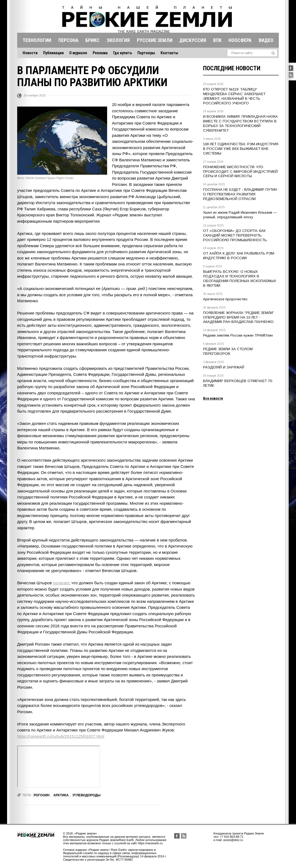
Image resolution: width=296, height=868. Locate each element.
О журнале (78, 53)
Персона (68, 40)
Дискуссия (193, 40)
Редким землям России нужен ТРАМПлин (238, 335)
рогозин (41, 795)
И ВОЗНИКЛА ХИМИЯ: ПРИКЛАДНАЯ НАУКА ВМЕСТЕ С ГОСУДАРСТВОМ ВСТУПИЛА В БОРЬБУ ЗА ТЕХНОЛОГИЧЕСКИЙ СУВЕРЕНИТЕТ (240, 123)
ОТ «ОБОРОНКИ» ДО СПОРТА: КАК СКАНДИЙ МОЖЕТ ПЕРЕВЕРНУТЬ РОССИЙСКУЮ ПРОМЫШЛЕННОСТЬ (235, 235)
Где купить (123, 53)
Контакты (169, 53)
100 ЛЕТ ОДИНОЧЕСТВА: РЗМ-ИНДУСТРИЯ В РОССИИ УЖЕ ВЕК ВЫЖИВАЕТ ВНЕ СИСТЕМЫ (241, 149)
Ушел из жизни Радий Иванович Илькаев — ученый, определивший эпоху (240, 215)
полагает (61, 583)
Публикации (53, 53)
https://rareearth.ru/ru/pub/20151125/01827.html (61, 736)
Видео (266, 40)
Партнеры (146, 53)
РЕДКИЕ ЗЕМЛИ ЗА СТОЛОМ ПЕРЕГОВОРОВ (228, 351)
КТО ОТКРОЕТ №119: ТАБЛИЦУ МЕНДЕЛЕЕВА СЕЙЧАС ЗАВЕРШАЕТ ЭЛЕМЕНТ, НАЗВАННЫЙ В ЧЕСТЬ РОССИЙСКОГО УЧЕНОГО (234, 96)
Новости (30, 53)
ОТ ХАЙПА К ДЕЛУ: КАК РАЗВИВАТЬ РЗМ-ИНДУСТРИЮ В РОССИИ (239, 256)
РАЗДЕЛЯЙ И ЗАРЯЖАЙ (224, 367)
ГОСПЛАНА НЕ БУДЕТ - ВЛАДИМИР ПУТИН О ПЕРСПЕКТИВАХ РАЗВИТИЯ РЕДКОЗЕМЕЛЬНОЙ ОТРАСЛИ (240, 194)
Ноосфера (240, 40)
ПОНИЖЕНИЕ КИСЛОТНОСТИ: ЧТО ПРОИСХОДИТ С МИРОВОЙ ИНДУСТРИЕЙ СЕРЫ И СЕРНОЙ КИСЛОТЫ (240, 172)
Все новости (213, 398)
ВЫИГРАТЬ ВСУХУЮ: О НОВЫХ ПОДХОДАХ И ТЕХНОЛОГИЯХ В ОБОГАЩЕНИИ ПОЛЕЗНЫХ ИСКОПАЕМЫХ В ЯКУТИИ (240, 279)
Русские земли (155, 40)
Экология (118, 40)
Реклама (100, 53)
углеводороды (87, 795)
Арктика (61, 795)
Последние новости (232, 68)
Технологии (37, 40)
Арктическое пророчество (225, 299)
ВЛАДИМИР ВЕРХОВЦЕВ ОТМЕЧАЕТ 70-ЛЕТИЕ (238, 383)
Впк (217, 40)
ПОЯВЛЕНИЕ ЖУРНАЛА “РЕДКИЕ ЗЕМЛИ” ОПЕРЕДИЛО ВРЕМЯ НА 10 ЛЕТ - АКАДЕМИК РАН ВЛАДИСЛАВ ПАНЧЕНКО (239, 317)
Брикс (92, 40)
